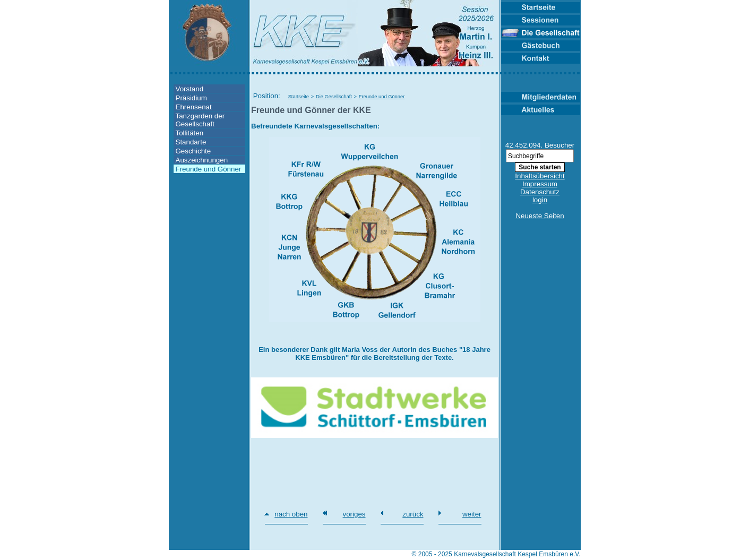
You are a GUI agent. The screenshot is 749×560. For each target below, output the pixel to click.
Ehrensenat (194, 107)
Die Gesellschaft (334, 97)
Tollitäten (190, 133)
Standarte (191, 142)
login (540, 200)
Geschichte (193, 151)
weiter (472, 514)
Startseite (299, 97)
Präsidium (191, 98)
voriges (354, 514)
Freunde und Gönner (209, 169)
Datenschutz (540, 192)
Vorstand (190, 89)
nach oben (291, 514)
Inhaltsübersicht (540, 176)
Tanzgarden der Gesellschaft (200, 120)
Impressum (540, 184)
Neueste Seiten (540, 216)
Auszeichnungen (202, 160)
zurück (413, 514)
